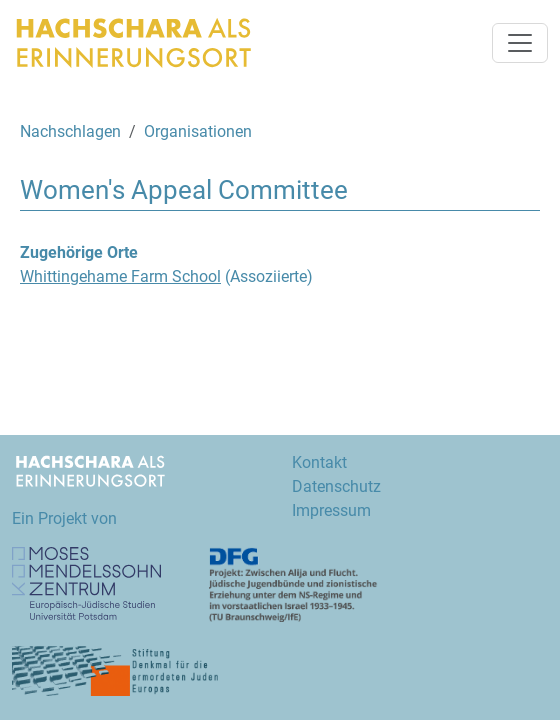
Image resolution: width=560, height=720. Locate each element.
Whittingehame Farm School (120, 276)
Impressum (331, 510)
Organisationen (198, 131)
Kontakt (319, 462)
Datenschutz (336, 486)
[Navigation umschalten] (520, 43)
